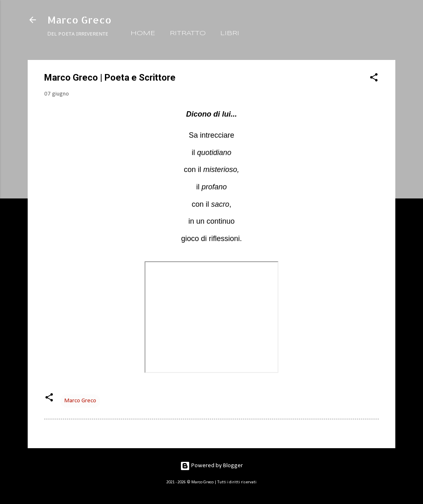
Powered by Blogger (211, 466)
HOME (143, 33)
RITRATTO (188, 33)
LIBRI (230, 33)
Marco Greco (80, 20)
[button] (374, 79)
